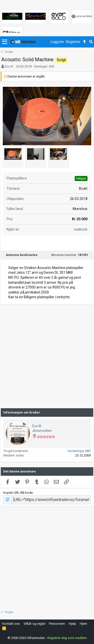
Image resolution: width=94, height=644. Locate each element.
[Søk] (91, 42)
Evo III (9, 66)
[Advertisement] (47, 356)
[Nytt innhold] (85, 42)
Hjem (83, 624)
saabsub (81, 229)
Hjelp (72, 624)
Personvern (57, 624)
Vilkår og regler (34, 624)
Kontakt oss (11, 624)
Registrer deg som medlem (67, 638)
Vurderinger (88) (79, 451)
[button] (5, 42)
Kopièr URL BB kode (18, 493)
